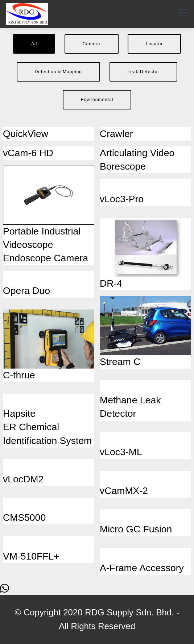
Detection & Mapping (58, 72)
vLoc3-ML (121, 452)
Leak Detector (144, 72)
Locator (154, 44)
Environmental (97, 100)
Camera (92, 44)
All (34, 44)
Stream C (120, 362)
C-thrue (19, 375)
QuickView (26, 134)
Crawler (116, 134)
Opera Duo (26, 291)
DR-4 (111, 283)
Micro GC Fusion (136, 529)
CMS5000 (24, 518)
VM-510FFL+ (31, 556)
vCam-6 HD (28, 153)
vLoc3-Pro (122, 199)
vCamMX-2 (124, 491)
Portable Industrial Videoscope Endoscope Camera (46, 245)
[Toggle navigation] (183, 12)
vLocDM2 (23, 479)
